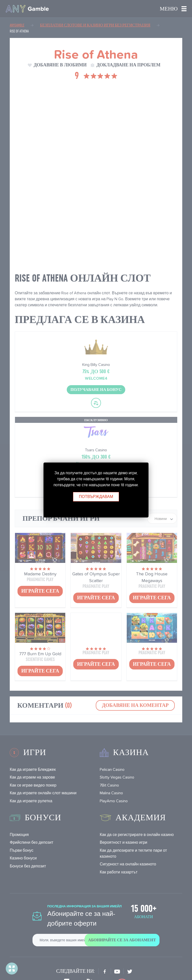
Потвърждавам (96, 497)
